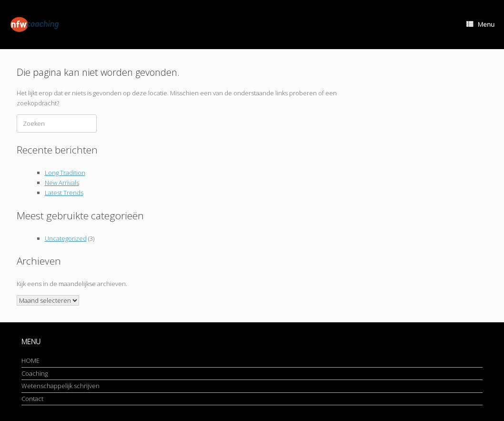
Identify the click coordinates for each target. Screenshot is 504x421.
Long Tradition (65, 173)
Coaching (35, 373)
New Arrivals (62, 183)
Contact (32, 399)
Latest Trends (64, 193)
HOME (30, 360)
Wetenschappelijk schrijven (60, 386)
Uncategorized (66, 238)
